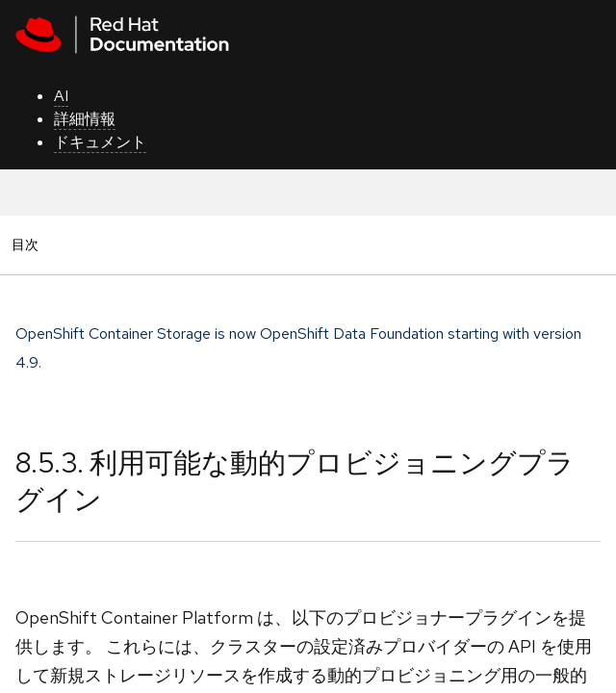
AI (61, 96)
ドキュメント (100, 142)
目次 (28, 244)
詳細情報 (85, 119)
